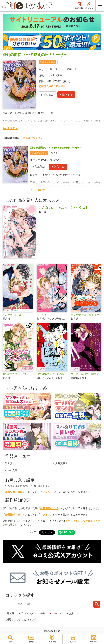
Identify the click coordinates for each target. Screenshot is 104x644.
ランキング (27, 613)
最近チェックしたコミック (22, 619)
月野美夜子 (70, 69)
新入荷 (10, 613)
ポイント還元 (49, 62)
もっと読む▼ (10, 128)
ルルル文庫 (56, 75)
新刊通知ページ (49, 508)
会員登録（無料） (15, 492)
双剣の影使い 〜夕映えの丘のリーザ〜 (55, 148)
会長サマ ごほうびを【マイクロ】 (86, 315)
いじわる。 (43, 315)
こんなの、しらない (14, 315)
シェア (33, 532)
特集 (43, 613)
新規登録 (79, 6)
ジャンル (57, 613)
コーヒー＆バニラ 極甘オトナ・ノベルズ (86, 374)
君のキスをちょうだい (15, 374)
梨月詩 (53, 69)
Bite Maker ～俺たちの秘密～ (52, 374)
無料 (72, 613)
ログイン (89, 6)
